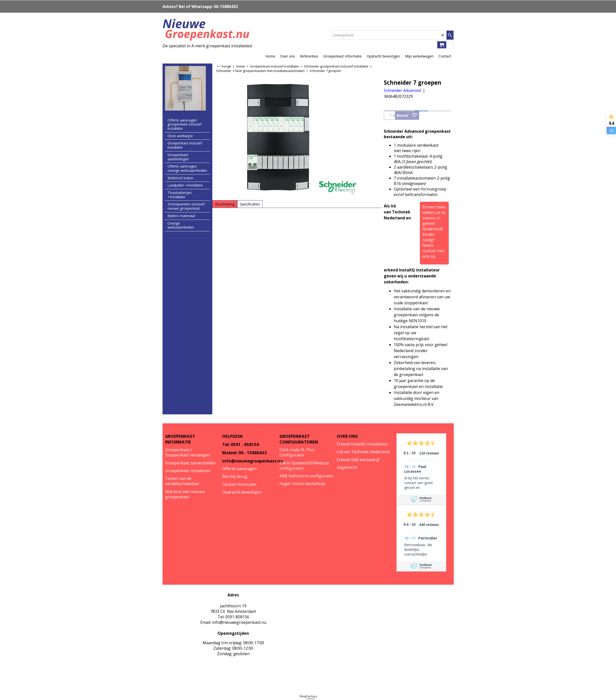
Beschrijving (225, 204)
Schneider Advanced (402, 90)
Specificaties (250, 204)
